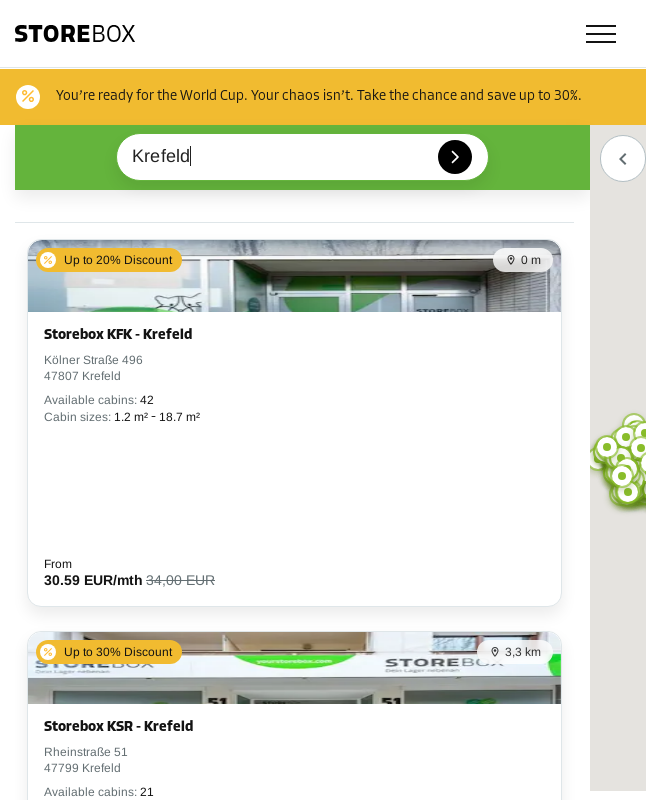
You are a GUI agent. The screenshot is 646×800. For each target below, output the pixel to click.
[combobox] (302, 157)
